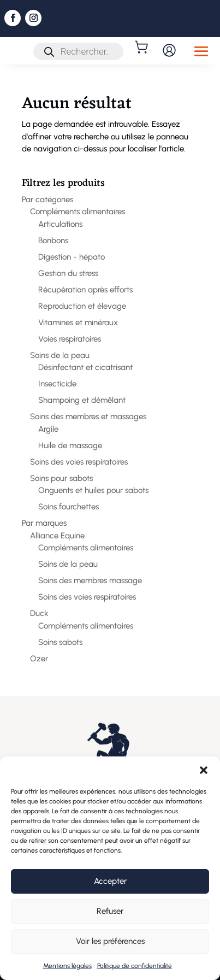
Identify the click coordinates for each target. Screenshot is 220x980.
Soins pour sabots (61, 478)
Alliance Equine (57, 536)
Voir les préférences (110, 941)
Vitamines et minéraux (78, 322)
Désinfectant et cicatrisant (85, 367)
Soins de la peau (60, 355)
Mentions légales (67, 966)
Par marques (44, 523)
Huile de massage (70, 445)
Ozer (39, 659)
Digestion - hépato (72, 257)
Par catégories (47, 199)
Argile (48, 429)
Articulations (60, 224)
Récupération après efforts (85, 290)
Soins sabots (60, 642)
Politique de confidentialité (135, 966)
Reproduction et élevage (82, 306)
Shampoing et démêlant (82, 400)
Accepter (110, 881)
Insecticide (57, 384)
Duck (39, 613)
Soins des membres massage (90, 580)
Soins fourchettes (69, 507)
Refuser (110, 911)
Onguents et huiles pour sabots (93, 490)
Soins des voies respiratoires (79, 462)
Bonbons (53, 240)
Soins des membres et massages (88, 416)
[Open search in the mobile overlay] (78, 51)
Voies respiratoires (70, 339)
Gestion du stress (68, 273)
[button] (204, 770)
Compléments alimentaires (78, 212)
